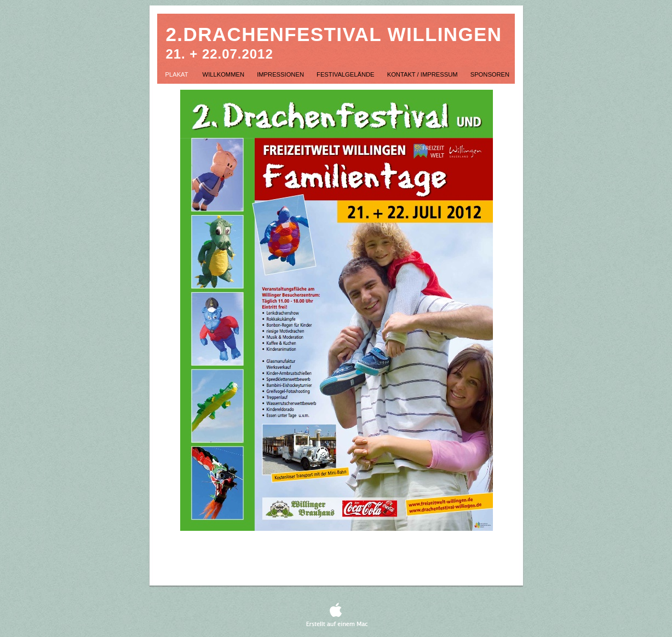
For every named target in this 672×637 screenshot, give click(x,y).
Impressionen (281, 74)
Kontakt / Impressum (423, 74)
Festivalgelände (346, 74)
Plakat (179, 74)
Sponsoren (490, 74)
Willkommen (225, 74)
